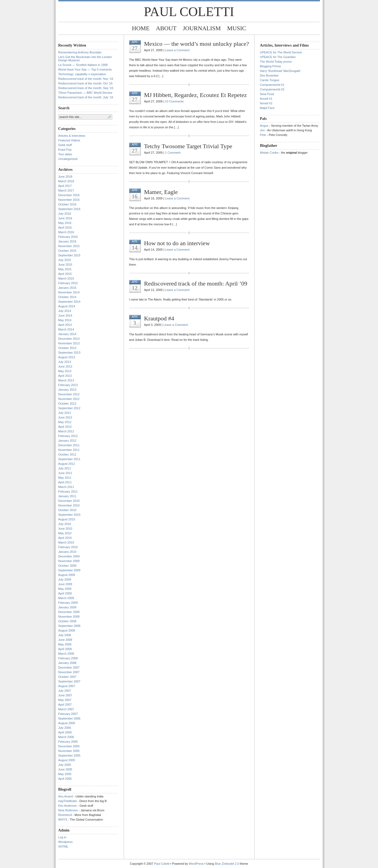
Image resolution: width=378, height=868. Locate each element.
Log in (62, 837)
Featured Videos (69, 140)
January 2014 (67, 334)
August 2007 (67, 686)
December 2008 (69, 612)
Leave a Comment (177, 50)
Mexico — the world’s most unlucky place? (197, 44)
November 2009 (69, 561)
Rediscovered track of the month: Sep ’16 (86, 88)
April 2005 (65, 779)
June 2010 (65, 529)
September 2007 (69, 681)
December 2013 (69, 339)
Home (141, 28)
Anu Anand (66, 796)
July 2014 (65, 311)
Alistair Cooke (269, 153)
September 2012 (69, 408)
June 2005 (65, 769)
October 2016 (67, 204)
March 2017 (66, 190)
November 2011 (69, 450)
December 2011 (69, 445)
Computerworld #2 (272, 89)
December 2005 (69, 746)
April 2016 (65, 227)
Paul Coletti (189, 12)
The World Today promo (276, 62)
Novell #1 (266, 99)
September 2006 (69, 718)
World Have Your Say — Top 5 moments (85, 69)
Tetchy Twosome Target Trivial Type (188, 146)
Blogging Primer (271, 66)
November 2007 (69, 672)
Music (237, 28)
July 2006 (65, 728)
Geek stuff (65, 145)
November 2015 (69, 246)
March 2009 (66, 598)
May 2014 (65, 320)
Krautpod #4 (159, 318)
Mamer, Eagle (161, 192)
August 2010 (67, 519)
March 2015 (66, 278)
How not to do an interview (177, 243)
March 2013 (66, 380)
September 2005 (69, 755)
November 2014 (69, 292)
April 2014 (65, 325)
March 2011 (66, 487)
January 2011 (67, 496)
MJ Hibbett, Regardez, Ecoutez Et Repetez (196, 95)
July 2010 (65, 524)
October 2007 (67, 677)
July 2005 (65, 765)
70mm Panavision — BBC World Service (85, 93)
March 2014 (66, 329)
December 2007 (69, 667)
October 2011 (67, 454)
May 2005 (65, 774)
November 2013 (69, 343)
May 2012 (65, 422)
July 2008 (65, 635)
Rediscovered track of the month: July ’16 (86, 97)
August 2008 (67, 630)
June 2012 (65, 417)
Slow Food (267, 94)
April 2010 (65, 538)
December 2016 (69, 195)
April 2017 (65, 186)
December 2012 (69, 394)
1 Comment (173, 153)
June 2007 (65, 695)
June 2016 (65, 218)
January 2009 (67, 607)
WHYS (63, 820)
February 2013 (68, 385)
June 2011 (65, 473)
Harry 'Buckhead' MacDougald (280, 71)
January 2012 (67, 441)
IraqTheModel (68, 801)
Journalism (202, 28)
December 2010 (69, 501)
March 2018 (66, 181)
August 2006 (67, 723)
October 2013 (67, 348)
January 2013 (67, 390)
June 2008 (65, 640)
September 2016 (69, 209)
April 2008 (65, 649)
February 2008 (68, 658)
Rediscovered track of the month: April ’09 (196, 283)
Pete (263, 135)
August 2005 (67, 760)
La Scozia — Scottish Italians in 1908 (83, 65)
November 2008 (69, 617)
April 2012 (65, 427)
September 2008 (69, 626)
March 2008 (66, 654)
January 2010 (67, 552)
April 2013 (65, 376)
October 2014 (67, 297)
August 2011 (67, 464)
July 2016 (65, 214)
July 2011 (65, 468)
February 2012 (68, 436)
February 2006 (68, 742)
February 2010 (68, 547)
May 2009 (65, 589)
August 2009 (67, 575)
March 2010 (66, 542)
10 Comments (174, 101)
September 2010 (69, 515)
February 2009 (68, 603)
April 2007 (65, 705)
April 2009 (65, 593)
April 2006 (65, 732)
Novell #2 (266, 103)
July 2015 (65, 260)
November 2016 (69, 200)
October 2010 (67, 510)
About (166, 28)
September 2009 (69, 570)
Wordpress (66, 842)
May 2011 (65, 478)
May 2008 (65, 644)
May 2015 (65, 269)
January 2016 (67, 241)
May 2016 (65, 223)
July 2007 (65, 691)
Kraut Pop (65, 150)
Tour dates (65, 154)
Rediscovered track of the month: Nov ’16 (86, 79)
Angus (264, 126)
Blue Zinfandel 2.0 (227, 864)
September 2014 (69, 302)
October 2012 (67, 403)
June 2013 (65, 366)
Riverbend (65, 815)
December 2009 (69, 556)
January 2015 (67, 288)
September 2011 (69, 459)
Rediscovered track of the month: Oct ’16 (85, 83)
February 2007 (68, 714)
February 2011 (68, 491)
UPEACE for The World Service (281, 52)
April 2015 (65, 274)
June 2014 (65, 315)
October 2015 (67, 251)
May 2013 (65, 371)
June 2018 (65, 177)
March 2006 (66, 737)
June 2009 (65, 584)
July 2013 (65, 362)
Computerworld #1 (272, 85)
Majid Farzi (267, 108)
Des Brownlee (269, 75)
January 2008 (67, 663)
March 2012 (66, 431)
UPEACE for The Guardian (278, 57)
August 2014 (67, 306)
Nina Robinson (68, 810)
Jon (262, 130)
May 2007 (65, 700)
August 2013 (67, 357)
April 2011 (65, 482)
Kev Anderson (68, 806)
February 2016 (68, 237)
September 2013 (69, 353)
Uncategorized (68, 159)
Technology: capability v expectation (82, 74)
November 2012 (69, 399)
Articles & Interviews (72, 136)
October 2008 (67, 621)
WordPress (196, 864)
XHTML (63, 846)
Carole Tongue (270, 80)
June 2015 (65, 265)
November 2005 (69, 751)
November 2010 (69, 505)
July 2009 (65, 579)
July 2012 (65, 413)
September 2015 (69, 255)
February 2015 (68, 283)
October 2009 (67, 566)
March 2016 (66, 232)
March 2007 (66, 709)
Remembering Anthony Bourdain (80, 52)
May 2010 (65, 533)
